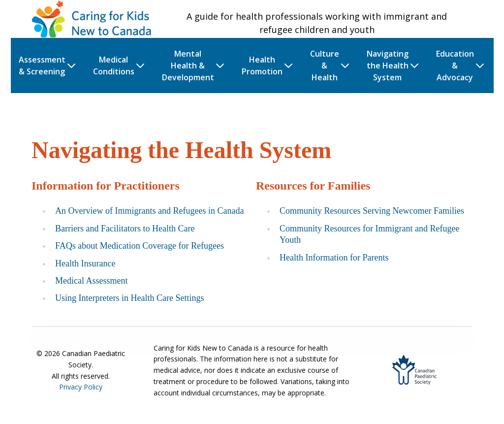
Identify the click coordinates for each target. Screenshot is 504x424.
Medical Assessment (91, 281)
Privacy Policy (81, 387)
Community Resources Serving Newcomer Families (372, 211)
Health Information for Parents (334, 258)
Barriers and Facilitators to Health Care (125, 228)
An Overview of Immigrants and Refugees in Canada (149, 211)
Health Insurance (85, 263)
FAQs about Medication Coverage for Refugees (140, 246)
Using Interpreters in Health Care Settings (129, 298)
